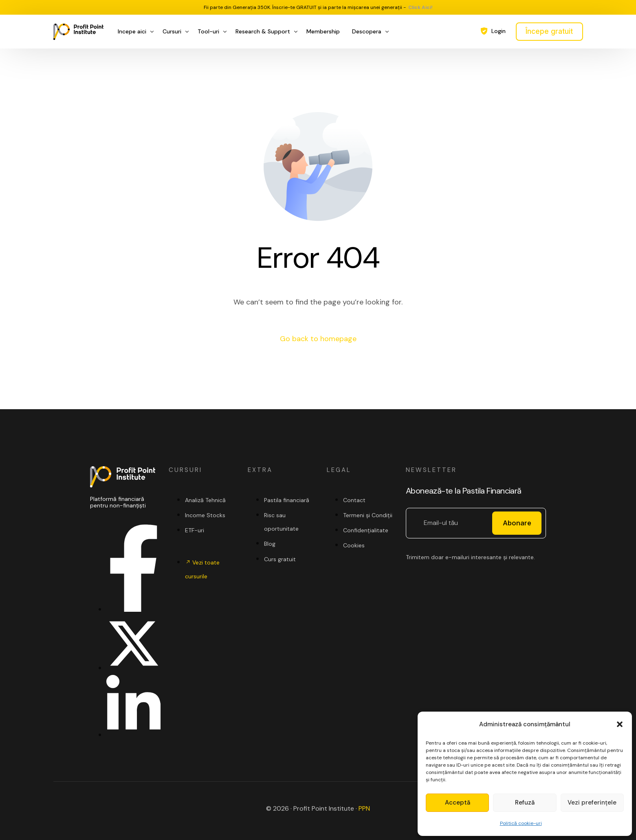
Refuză (525, 803)
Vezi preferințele (592, 803)
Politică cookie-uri (521, 823)
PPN (364, 808)
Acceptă (458, 803)
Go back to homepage (318, 339)
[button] (620, 724)
